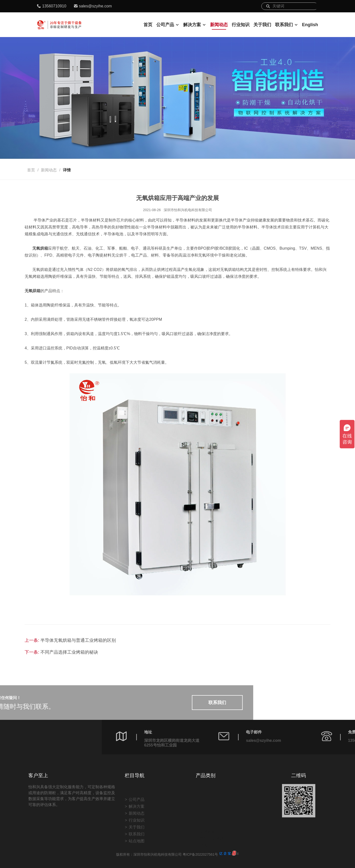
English (310, 25)
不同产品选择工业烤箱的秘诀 (69, 652)
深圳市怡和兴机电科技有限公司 (188, 210)
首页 (148, 25)
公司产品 (165, 25)
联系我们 (284, 25)
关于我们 (262, 25)
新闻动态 (219, 25)
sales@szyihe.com (95, 6)
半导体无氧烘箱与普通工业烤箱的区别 (78, 640)
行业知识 (241, 25)
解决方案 (192, 25)
